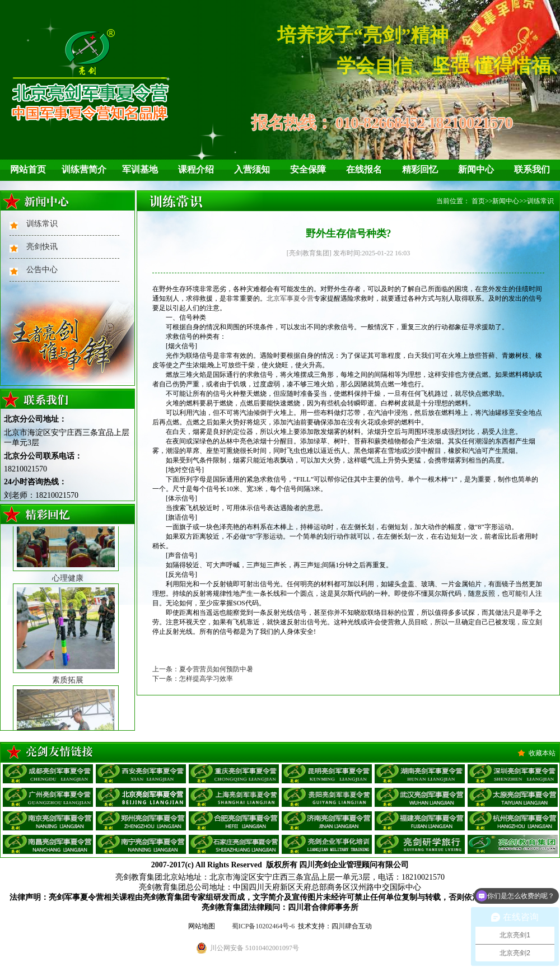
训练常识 (42, 224)
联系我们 (532, 169)
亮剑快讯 (42, 247)
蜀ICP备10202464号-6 (263, 926)
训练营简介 (84, 169)
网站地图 (202, 926)
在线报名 (364, 169)
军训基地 (140, 169)
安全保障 (308, 169)
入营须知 (252, 169)
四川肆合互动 (352, 926)
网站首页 (28, 169)
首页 (478, 201)
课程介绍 (196, 169)
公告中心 (42, 270)
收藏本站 (542, 753)
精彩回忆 (420, 169)
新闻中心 (476, 169)
